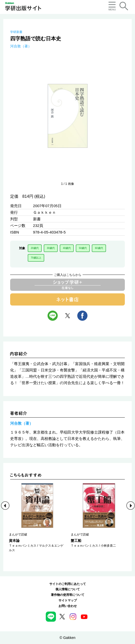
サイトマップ (68, 600)
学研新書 (16, 32)
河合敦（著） (21, 46)
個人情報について (68, 589)
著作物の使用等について (68, 595)
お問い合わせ (68, 606)
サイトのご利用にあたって (68, 584)
